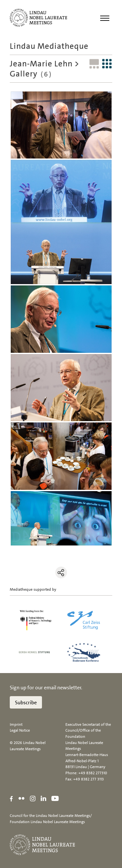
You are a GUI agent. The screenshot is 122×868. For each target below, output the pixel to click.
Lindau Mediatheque (49, 46)
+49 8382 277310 (93, 773)
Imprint (16, 724)
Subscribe (26, 703)
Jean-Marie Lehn (41, 64)
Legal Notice (20, 730)
